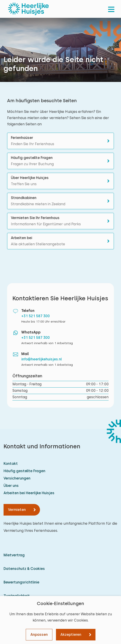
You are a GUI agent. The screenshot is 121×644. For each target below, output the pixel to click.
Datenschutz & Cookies (24, 569)
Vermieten (17, 510)
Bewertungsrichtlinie (21, 582)
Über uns (11, 486)
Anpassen (39, 635)
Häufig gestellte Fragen (24, 471)
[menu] (111, 9)
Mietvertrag (14, 555)
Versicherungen (17, 478)
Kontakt (11, 464)
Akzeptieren (71, 635)
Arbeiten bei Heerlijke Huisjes (29, 493)
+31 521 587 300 (36, 316)
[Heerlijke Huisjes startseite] (28, 9)
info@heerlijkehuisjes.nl (42, 359)
